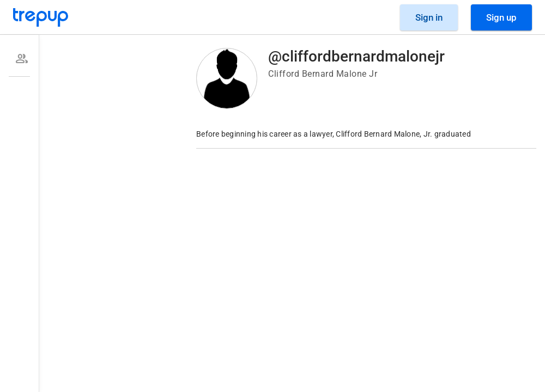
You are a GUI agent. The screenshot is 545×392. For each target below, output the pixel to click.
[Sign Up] (501, 17)
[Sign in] (429, 17)
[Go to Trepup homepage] (41, 17)
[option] (19, 59)
